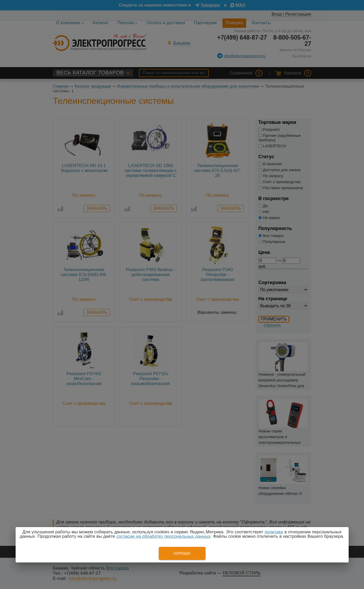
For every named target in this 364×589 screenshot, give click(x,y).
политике (274, 532)
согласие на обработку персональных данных (163, 536)
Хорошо (182, 553)
